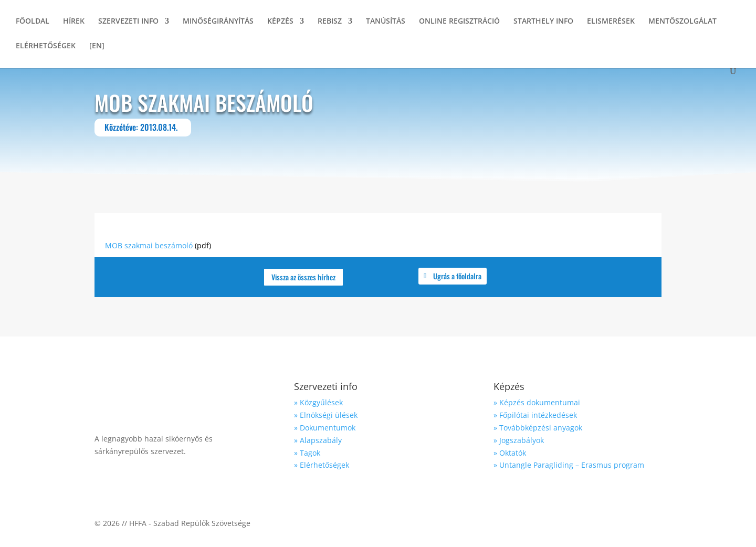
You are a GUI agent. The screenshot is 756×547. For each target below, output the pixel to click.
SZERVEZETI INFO (128, 22)
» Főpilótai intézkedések (535, 415)
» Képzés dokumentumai (537, 402)
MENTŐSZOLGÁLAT (682, 22)
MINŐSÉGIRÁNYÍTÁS (218, 22)
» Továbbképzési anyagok (538, 428)
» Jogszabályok (519, 440)
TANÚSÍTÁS (386, 22)
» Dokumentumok (325, 428)
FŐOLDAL (33, 22)
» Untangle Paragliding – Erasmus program (569, 465)
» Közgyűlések (318, 402)
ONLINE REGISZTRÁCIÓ (459, 22)
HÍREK (74, 22)
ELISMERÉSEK (611, 22)
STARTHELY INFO (543, 22)
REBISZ (330, 22)
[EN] (97, 46)
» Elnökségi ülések (326, 415)
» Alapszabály (318, 440)
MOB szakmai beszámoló (149, 245)
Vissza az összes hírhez (303, 277)
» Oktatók (510, 453)
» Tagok (307, 453)
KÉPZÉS (280, 22)
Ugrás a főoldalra (457, 276)
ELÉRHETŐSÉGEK (46, 46)
